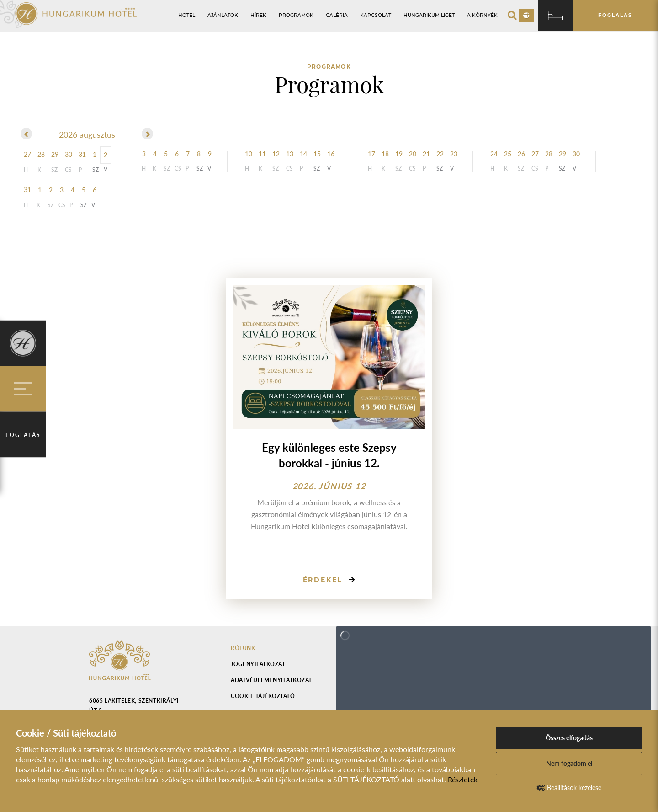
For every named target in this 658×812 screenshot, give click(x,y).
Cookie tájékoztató (263, 696)
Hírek (258, 15)
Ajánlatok (223, 15)
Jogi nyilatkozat (258, 664)
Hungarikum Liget (429, 15)
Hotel (187, 15)
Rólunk (243, 648)
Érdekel (323, 580)
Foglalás (23, 435)
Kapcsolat (376, 15)
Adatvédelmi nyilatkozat (271, 680)
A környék (482, 15)
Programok (296, 15)
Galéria (337, 15)
